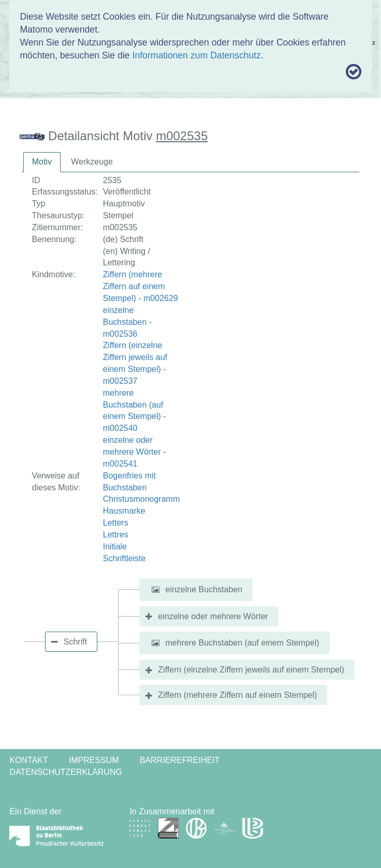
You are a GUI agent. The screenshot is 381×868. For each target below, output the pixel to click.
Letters (116, 523)
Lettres (116, 535)
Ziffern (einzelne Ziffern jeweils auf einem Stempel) (251, 670)
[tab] (42, 162)
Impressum (94, 760)
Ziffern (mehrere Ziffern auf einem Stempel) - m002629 (141, 286)
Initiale (115, 547)
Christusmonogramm (141, 499)
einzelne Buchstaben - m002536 (127, 322)
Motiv (42, 162)
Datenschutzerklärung (66, 772)
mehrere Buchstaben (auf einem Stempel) (243, 643)
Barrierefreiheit (180, 760)
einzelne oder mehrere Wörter (213, 616)
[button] (155, 590)
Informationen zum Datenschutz (197, 55)
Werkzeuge (92, 162)
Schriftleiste (124, 558)
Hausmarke (124, 511)
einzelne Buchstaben (204, 589)
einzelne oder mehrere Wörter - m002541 (135, 452)
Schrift (75, 642)
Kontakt (28, 760)
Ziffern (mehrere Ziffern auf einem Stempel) (237, 695)
